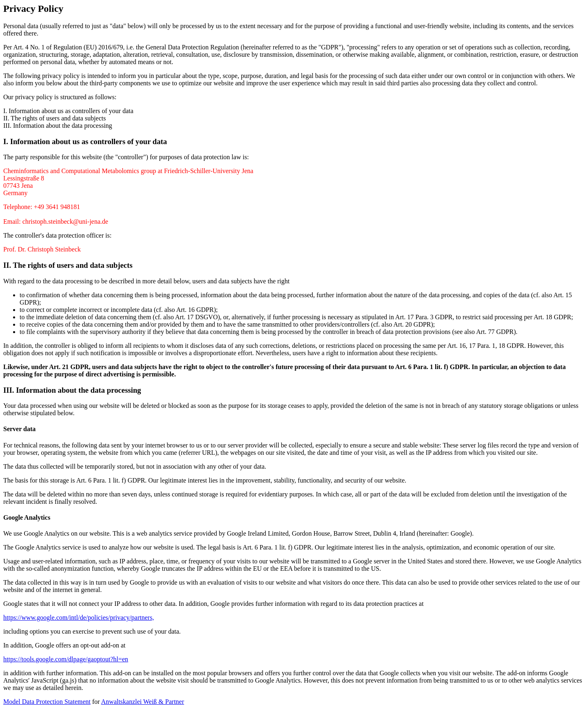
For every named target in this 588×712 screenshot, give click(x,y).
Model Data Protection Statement (47, 702)
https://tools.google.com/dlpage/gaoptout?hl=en (66, 659)
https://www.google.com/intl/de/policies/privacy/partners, (79, 617)
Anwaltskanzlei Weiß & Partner (143, 702)
